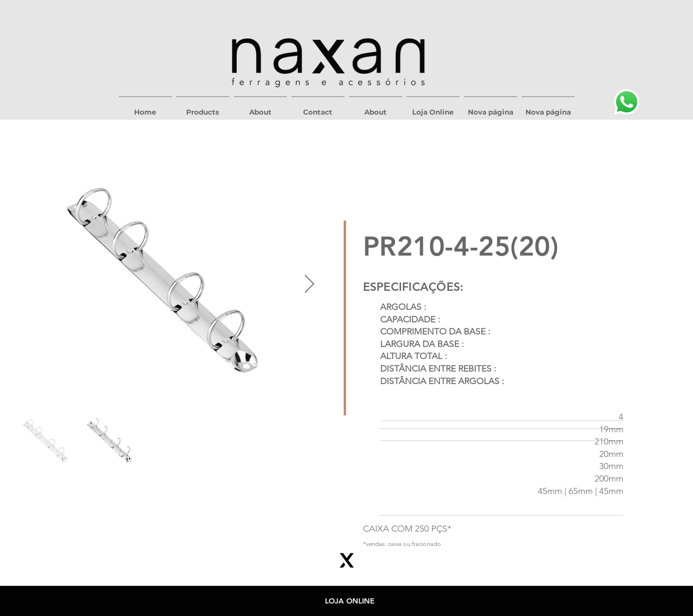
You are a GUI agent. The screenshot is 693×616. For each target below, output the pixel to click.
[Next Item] (309, 285)
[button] (203, 108)
